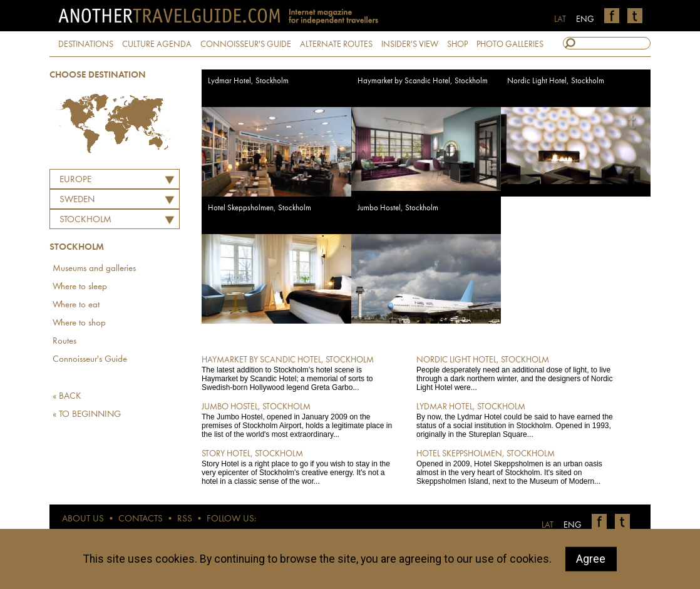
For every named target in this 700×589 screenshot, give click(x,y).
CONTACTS (141, 519)
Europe (75, 180)
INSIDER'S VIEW (410, 44)
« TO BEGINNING (87, 415)
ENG (585, 19)
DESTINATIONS (86, 44)
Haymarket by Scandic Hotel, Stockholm (423, 81)
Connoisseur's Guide (90, 360)
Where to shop (79, 323)
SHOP (457, 44)
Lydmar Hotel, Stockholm (248, 81)
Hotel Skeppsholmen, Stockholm (260, 208)
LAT (560, 19)
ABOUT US (83, 519)
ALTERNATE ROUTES (336, 44)
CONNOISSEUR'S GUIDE (246, 44)
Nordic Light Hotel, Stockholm (556, 81)
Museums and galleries (94, 269)
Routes (64, 341)
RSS (185, 519)
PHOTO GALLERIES (510, 44)
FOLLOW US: (231, 519)
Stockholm (85, 220)
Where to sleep (80, 287)
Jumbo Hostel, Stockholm (398, 208)
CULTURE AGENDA (157, 44)
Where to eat (76, 305)
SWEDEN (77, 200)
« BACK (67, 397)
